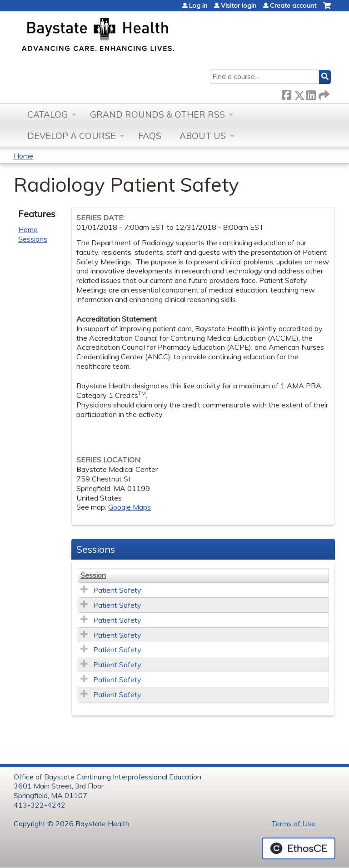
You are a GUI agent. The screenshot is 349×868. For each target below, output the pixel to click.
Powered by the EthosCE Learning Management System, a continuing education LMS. (299, 848)
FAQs (150, 136)
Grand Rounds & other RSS (157, 114)
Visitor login (239, 5)
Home (23, 156)
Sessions (33, 239)
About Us (203, 136)
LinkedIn (311, 93)
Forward (323, 93)
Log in (198, 5)
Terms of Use (292, 823)
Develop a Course (72, 136)
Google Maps (130, 507)
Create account (293, 5)
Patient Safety (117, 590)
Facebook (286, 93)
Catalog (47, 114)
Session (93, 575)
